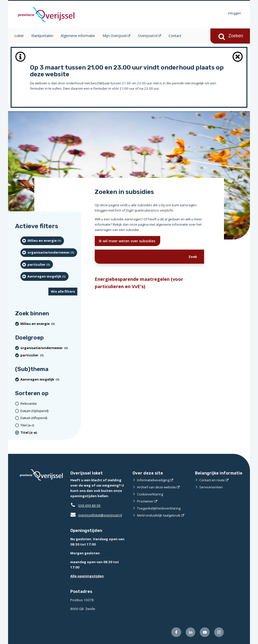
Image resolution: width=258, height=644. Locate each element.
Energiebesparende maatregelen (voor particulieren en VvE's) (139, 283)
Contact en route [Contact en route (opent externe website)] (212, 480)
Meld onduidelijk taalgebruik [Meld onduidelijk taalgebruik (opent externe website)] (159, 515)
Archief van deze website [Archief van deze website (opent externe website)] (156, 487)
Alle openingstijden (87, 576)
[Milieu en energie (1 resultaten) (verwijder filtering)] (42, 241)
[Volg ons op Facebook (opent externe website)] (176, 632)
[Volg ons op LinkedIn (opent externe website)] (191, 632)
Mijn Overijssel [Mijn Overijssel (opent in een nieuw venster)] (115, 36)
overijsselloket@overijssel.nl (96, 515)
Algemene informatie (78, 36)
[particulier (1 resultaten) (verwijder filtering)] (37, 264)
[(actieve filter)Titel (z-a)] (49, 433)
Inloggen (235, 13)
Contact (175, 36)
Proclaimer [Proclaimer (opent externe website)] (145, 501)
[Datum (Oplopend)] (49, 411)
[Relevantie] (49, 404)
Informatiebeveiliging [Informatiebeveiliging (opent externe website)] (153, 480)
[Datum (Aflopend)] (49, 418)
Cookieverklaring (150, 494)
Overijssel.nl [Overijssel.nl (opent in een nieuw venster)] (148, 36)
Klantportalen (42, 36)
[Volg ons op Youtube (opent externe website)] (205, 632)
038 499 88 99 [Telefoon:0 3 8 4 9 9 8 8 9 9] (89, 505)
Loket (19, 36)
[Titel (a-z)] (49, 425)
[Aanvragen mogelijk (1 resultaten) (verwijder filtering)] (44, 276)
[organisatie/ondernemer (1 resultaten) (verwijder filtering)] (49, 253)
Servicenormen (211, 487)
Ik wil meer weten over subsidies (127, 241)
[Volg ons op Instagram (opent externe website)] (219, 632)
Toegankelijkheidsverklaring (159, 508)
